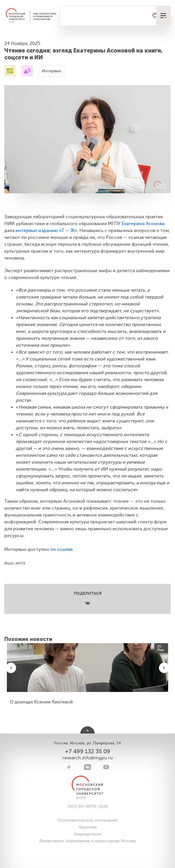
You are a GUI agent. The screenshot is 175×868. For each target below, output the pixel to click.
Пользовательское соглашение (87, 820)
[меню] (163, 16)
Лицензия (88, 827)
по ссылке (62, 549)
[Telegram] (69, 767)
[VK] (88, 767)
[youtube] (106, 767)
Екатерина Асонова (143, 224)
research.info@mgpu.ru (88, 758)
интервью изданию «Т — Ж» (46, 231)
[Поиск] (155, 16)
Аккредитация (88, 834)
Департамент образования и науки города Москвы (88, 841)
